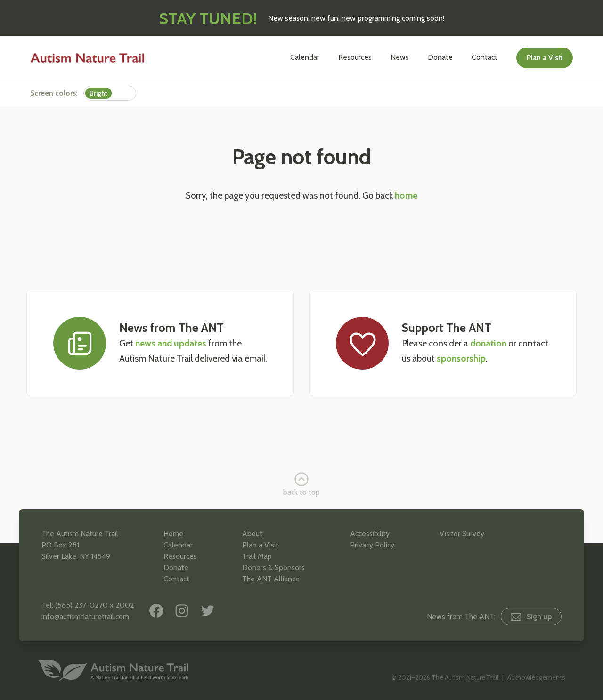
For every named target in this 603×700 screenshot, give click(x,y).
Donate (440, 57)
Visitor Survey (462, 534)
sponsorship (461, 358)
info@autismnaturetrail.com (85, 616)
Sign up (531, 617)
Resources (355, 57)
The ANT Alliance (271, 579)
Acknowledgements (536, 677)
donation (488, 343)
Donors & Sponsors (273, 567)
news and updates (171, 343)
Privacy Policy (372, 545)
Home (173, 534)
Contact (485, 57)
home (406, 196)
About (252, 534)
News (400, 57)
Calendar (305, 57)
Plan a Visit (545, 58)
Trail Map (257, 556)
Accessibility (370, 534)
